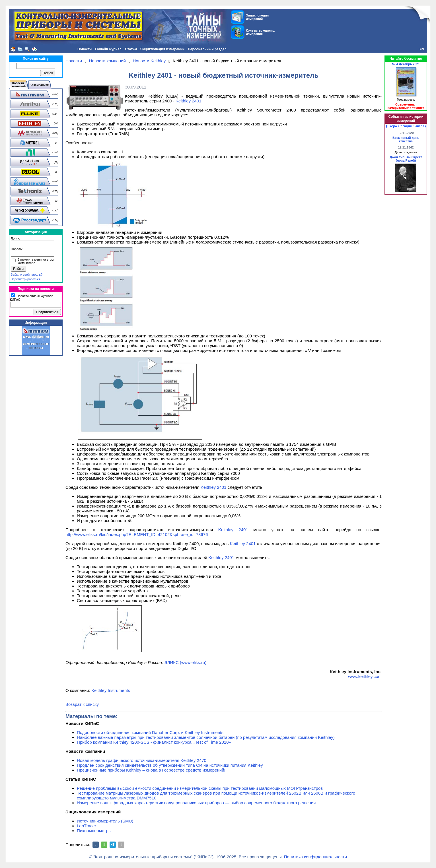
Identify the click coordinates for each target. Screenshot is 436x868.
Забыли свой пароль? (27, 275)
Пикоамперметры (94, 831)
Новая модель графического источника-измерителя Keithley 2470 (142, 760)
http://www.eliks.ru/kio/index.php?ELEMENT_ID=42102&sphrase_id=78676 (137, 534)
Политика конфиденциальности (315, 857)
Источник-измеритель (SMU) (105, 821)
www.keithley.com (365, 676)
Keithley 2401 (189, 101)
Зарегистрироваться (26, 279)
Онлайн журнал (108, 49)
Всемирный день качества (406, 139)
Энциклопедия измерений (162, 49)
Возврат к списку (82, 704)
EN (422, 49)
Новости (85, 49)
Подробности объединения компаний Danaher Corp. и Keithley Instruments (150, 732)
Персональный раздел (207, 49)
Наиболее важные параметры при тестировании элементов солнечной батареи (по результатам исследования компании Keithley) (206, 737)
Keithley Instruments (111, 690)
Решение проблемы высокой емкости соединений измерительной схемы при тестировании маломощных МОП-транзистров (200, 788)
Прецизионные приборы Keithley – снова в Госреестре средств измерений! (151, 770)
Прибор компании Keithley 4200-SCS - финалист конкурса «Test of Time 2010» (154, 742)
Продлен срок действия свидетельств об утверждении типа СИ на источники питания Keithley (170, 765)
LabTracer (87, 826)
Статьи (131, 49)
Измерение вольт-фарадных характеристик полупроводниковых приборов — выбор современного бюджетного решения (196, 803)
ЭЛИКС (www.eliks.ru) (185, 662)
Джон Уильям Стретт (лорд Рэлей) (406, 159)
